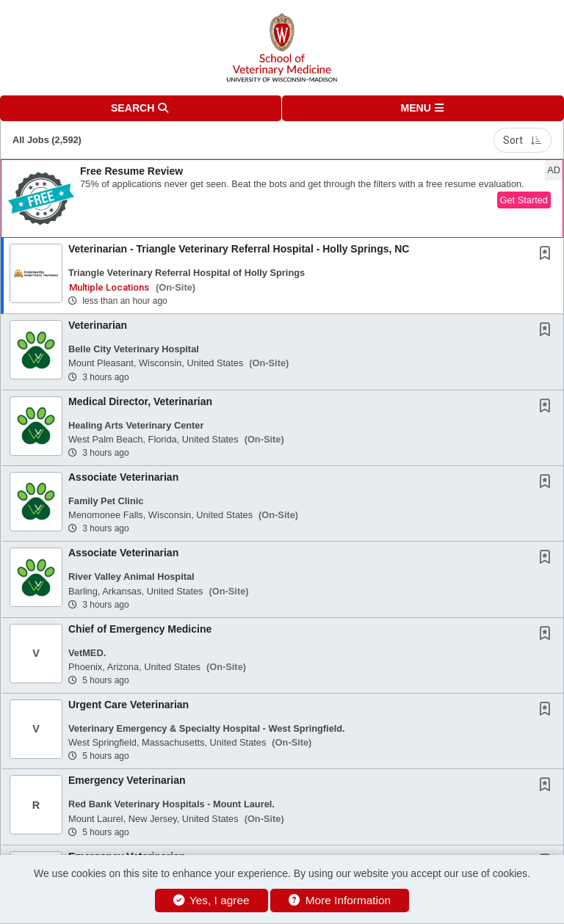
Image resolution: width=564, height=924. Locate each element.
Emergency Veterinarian (127, 780)
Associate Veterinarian (123, 477)
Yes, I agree (211, 900)
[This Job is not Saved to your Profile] (548, 255)
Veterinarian (98, 325)
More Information (340, 900)
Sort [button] (523, 140)
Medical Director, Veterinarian (140, 401)
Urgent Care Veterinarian (129, 705)
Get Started (524, 200)
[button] (423, 108)
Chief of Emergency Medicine (140, 629)
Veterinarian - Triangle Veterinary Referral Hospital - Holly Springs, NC (239, 249)
